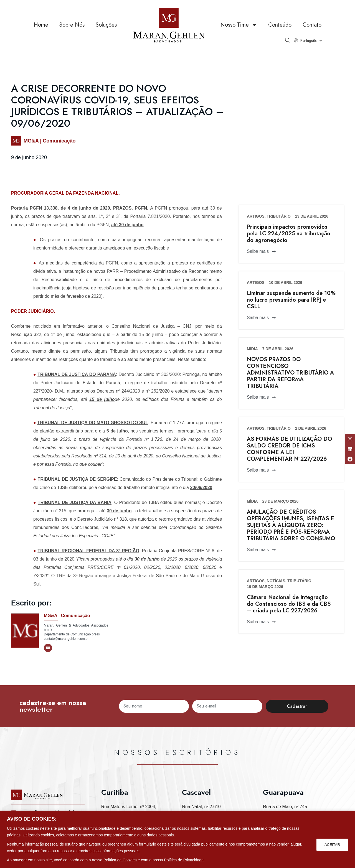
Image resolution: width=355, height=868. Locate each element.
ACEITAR (332, 844)
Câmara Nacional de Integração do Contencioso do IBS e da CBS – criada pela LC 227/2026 (289, 604)
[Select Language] (311, 40)
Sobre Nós (72, 25)
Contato (312, 25)
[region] (177, 839)
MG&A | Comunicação (50, 141)
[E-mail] (48, 648)
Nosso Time (239, 25)
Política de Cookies (120, 860)
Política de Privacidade (184, 860)
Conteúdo (280, 25)
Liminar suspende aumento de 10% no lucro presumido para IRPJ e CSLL (291, 300)
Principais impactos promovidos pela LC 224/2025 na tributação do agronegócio (289, 234)
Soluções (106, 25)
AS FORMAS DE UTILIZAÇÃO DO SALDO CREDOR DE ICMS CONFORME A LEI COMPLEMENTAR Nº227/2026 (289, 449)
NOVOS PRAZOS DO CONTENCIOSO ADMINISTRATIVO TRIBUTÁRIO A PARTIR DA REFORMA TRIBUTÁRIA (290, 373)
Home (41, 25)
